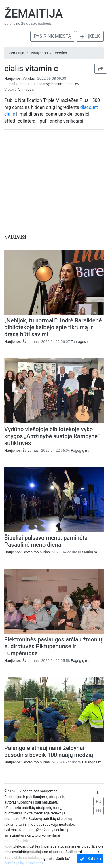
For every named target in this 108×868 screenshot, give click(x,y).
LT (99, 793)
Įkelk (90, 36)
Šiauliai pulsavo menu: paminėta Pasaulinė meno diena (46, 541)
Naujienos (39, 53)
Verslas (61, 53)
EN (98, 810)
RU (98, 801)
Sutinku (90, 859)
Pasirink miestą (53, 36)
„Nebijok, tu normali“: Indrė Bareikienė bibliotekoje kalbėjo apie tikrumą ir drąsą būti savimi (53, 327)
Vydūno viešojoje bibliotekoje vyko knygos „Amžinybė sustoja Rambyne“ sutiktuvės (52, 436)
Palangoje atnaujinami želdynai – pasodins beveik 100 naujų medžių (49, 751)
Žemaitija (34, 14)
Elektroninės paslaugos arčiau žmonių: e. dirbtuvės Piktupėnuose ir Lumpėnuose (54, 646)
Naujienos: (20, 78)
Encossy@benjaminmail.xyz (57, 84)
